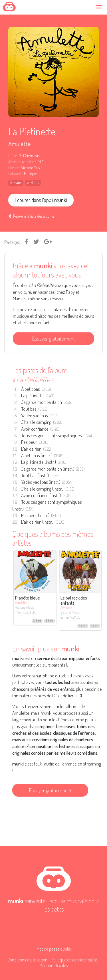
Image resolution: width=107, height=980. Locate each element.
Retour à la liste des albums (31, 216)
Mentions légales (54, 965)
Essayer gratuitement (53, 338)
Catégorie (15, 174)
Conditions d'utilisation (27, 960)
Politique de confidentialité (74, 960)
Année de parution (21, 162)
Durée (13, 156)
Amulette (20, 144)
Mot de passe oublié (54, 949)
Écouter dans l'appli (41, 200)
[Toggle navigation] (100, 7)
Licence (13, 168)
